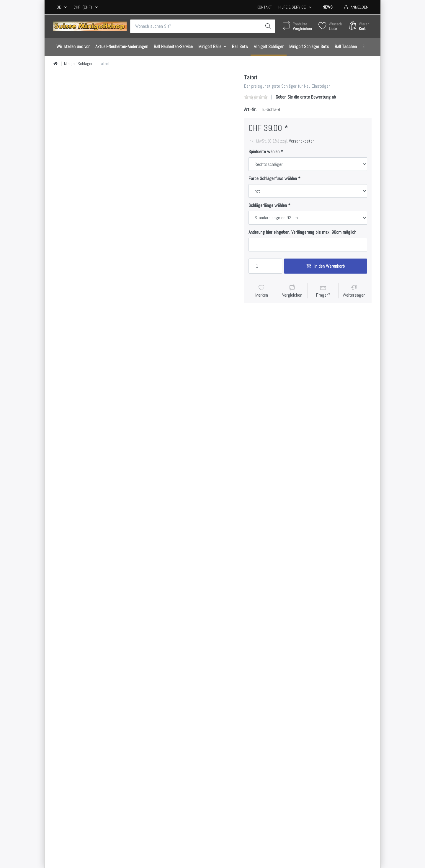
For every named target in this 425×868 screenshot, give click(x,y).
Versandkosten (302, 141)
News (328, 7)
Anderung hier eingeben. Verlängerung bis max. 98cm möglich (302, 232)
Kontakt (264, 7)
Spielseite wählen (264, 152)
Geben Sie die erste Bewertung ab (306, 97)
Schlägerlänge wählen (268, 205)
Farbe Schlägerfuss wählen (273, 179)
